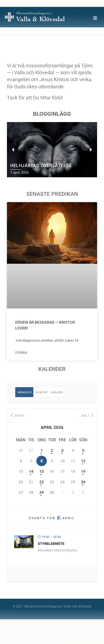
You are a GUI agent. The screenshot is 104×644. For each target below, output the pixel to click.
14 (31, 471)
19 (83, 471)
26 (83, 482)
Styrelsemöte (51, 544)
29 (42, 492)
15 (42, 471)
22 (42, 482)
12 (83, 461)
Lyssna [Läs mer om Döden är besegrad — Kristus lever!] (22, 353)
